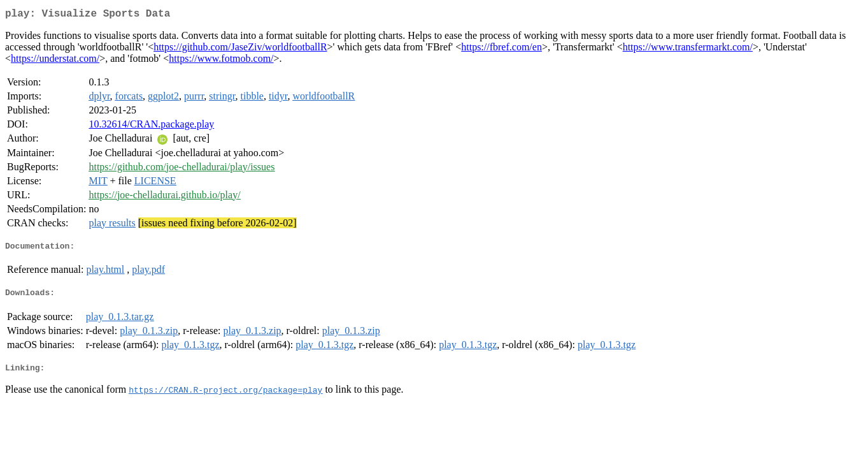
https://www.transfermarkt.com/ (688, 49)
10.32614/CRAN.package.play (151, 127)
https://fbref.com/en (502, 49)
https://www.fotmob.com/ (221, 61)
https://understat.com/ (55, 61)
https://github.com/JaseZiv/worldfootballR (240, 49)
